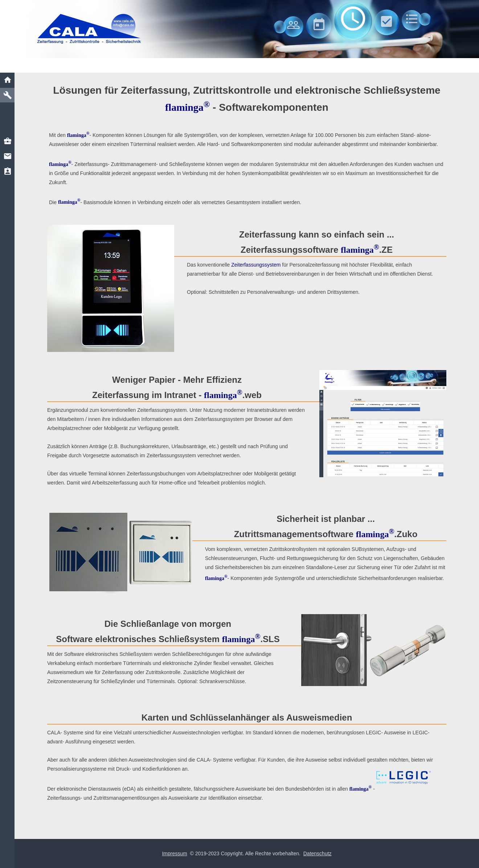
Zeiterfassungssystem (256, 265)
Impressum (174, 853)
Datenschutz (318, 853)
